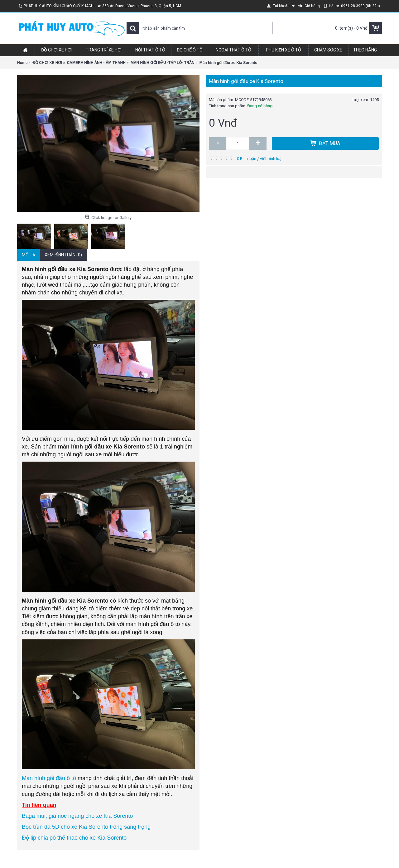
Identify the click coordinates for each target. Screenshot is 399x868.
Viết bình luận (272, 159)
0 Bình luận (247, 159)
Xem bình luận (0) (63, 255)
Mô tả (29, 255)
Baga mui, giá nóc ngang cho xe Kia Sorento (77, 816)
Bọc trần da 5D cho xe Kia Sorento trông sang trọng (86, 827)
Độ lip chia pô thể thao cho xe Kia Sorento (74, 838)
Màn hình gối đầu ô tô (49, 778)
